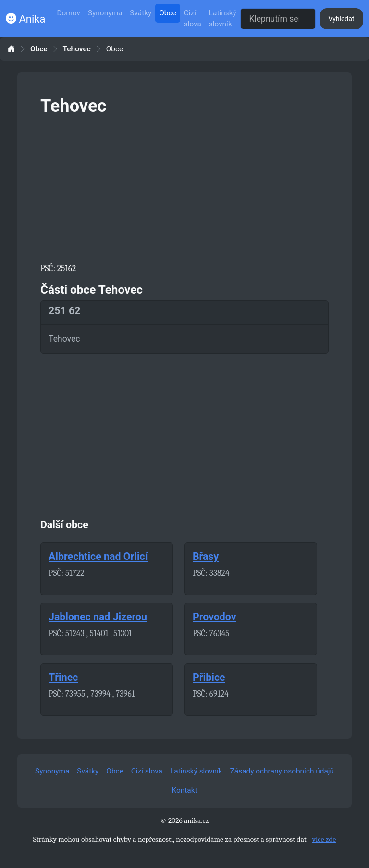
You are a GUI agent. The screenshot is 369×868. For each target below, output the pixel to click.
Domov (68, 13)
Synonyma (105, 13)
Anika (25, 19)
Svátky (141, 13)
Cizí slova (193, 18)
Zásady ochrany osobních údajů (282, 771)
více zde (324, 839)
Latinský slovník (223, 18)
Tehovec (77, 49)
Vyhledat (341, 19)
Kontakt (185, 790)
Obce (167, 13)
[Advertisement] (184, 187)
